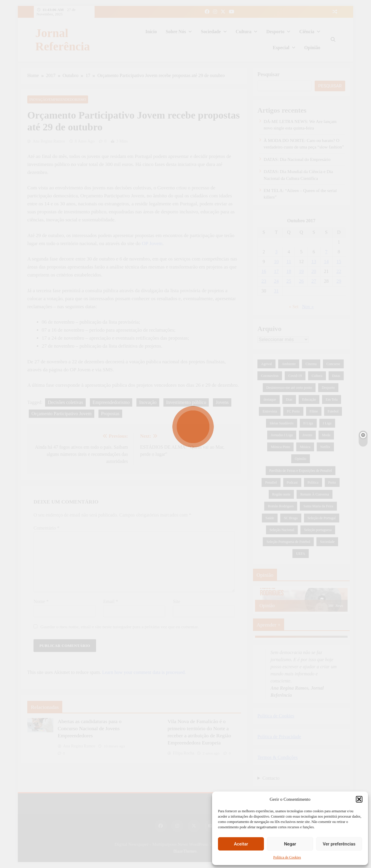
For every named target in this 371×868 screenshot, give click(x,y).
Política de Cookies (287, 857)
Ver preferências (339, 844)
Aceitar (241, 844)
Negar (290, 844)
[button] (359, 799)
